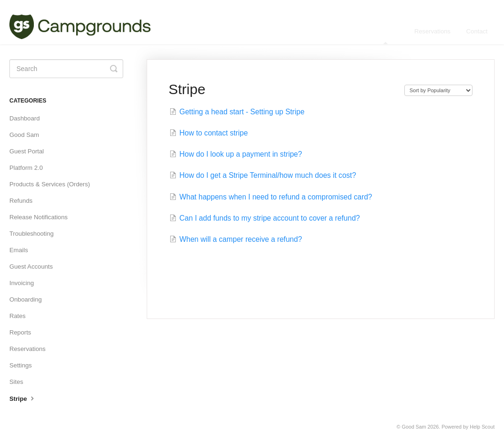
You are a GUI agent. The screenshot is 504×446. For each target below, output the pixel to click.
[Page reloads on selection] (438, 90)
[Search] (66, 69)
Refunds (21, 201)
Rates (17, 316)
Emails (19, 250)
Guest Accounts (31, 267)
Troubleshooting (31, 234)
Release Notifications (39, 217)
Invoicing (22, 283)
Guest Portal (27, 151)
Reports (20, 332)
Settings (21, 365)
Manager (386, 36)
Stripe (23, 398)
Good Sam (24, 135)
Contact (477, 31)
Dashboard (25, 118)
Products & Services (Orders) (50, 184)
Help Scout (482, 427)
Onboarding (26, 299)
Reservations (432, 31)
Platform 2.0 (26, 168)
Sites (16, 382)
